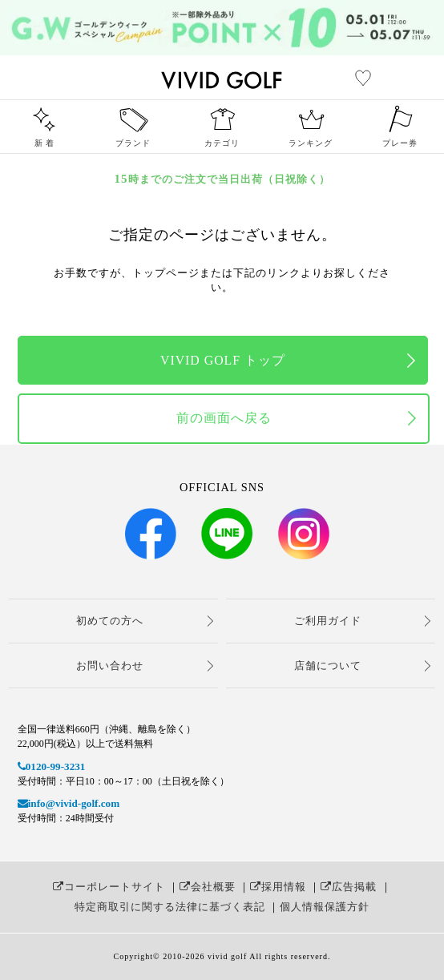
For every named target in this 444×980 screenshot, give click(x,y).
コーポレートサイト (109, 887)
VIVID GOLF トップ (223, 360)
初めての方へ (110, 621)
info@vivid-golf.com (69, 803)
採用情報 (278, 887)
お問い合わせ (110, 665)
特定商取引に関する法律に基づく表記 (170, 907)
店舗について (328, 665)
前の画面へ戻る (224, 418)
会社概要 (208, 887)
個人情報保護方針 (325, 907)
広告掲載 (349, 887)
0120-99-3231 (52, 766)
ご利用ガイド (328, 621)
